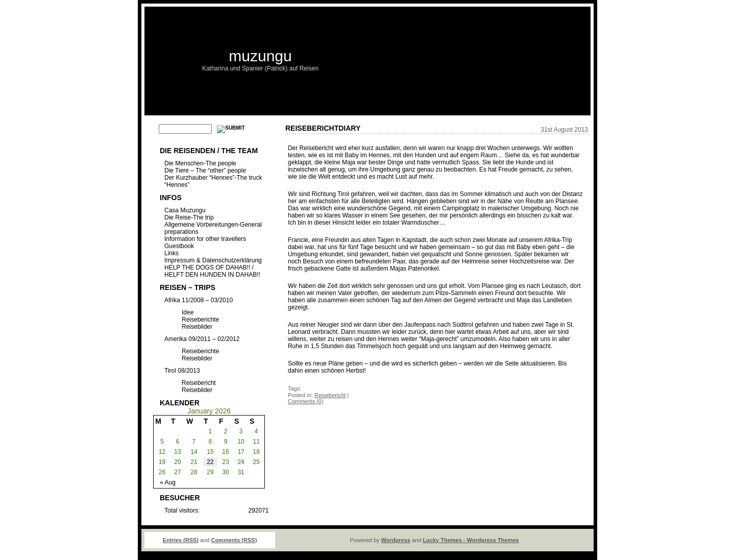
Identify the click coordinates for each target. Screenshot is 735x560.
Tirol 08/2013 (182, 371)
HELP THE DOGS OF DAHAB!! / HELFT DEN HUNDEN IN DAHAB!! (212, 271)
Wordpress (396, 540)
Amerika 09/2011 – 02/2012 (202, 339)
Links (171, 253)
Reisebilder (197, 327)
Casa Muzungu (185, 210)
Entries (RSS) (181, 540)
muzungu (260, 56)
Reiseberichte (200, 320)
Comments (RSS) (234, 540)
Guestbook (179, 246)
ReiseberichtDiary (323, 128)
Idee (188, 312)
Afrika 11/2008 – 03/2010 (199, 300)
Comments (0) (306, 401)
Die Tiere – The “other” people (205, 171)
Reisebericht (199, 383)
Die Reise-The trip (189, 217)
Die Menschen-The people (200, 163)
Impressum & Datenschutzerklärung (213, 260)
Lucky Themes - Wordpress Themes (471, 540)
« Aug (168, 482)
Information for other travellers (205, 239)
